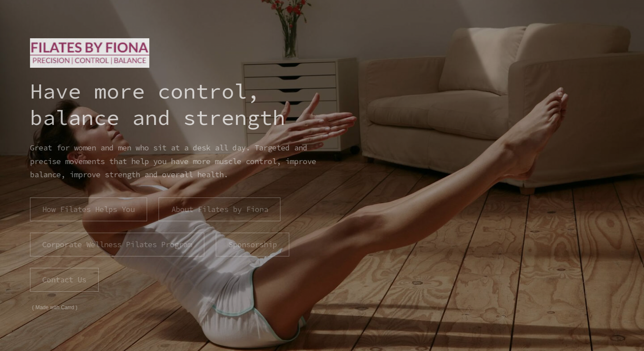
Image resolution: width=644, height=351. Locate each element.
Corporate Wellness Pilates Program (117, 245)
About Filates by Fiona (219, 209)
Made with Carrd (54, 307)
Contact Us (64, 280)
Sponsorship (252, 245)
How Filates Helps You (88, 209)
